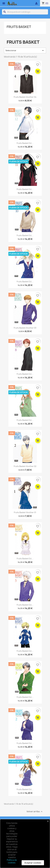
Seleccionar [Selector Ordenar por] (25, 50)
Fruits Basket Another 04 (25, 97)
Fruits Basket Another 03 (25, 328)
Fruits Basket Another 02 (25, 466)
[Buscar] (25, 12)
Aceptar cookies (33, 863)
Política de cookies (12, 861)
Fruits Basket (19, 27)
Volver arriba (35, 812)
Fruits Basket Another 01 (25, 512)
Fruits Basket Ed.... (25, 143)
